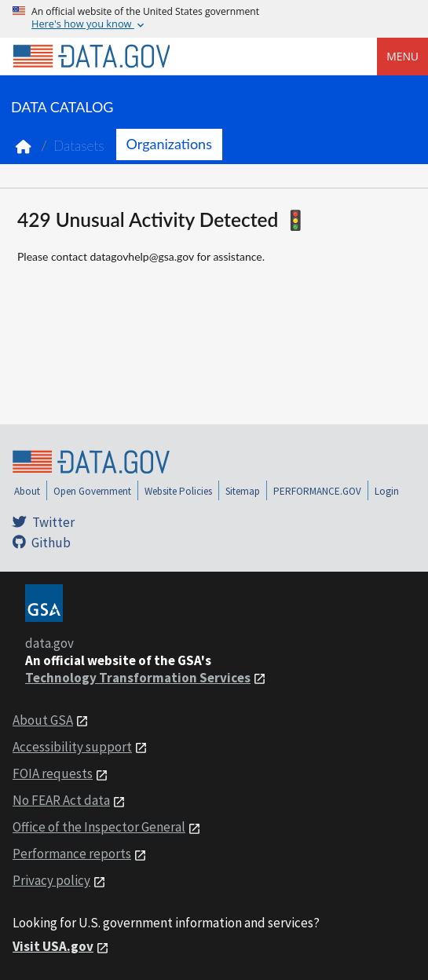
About (27, 491)
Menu (402, 56)
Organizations (169, 144)
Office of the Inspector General (99, 827)
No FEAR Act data (61, 800)
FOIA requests (53, 773)
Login (387, 491)
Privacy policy (51, 880)
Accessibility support (72, 747)
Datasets (79, 146)
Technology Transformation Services (138, 678)
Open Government (92, 491)
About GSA (43, 720)
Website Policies (178, 491)
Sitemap (243, 491)
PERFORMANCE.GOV (317, 491)
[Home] (91, 57)
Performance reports (72, 854)
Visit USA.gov (53, 946)
